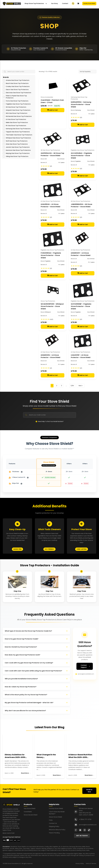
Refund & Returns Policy (57, 830)
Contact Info (80, 804)
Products (28, 804)
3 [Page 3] (61, 386)
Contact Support (85, 666)
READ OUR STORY (9, 833)
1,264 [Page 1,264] (72, 386)
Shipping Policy (54, 826)
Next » (81, 386)
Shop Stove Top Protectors (34, 3)
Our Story (54, 3)
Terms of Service (91, 864)
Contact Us (53, 823)
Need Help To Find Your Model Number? (50, 421)
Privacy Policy (80, 864)
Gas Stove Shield (30, 808)
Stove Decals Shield (31, 815)
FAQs (51, 820)
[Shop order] (88, 72)
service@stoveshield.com (85, 674)
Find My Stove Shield (89, 3)
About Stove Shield (55, 817)
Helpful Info (54, 804)
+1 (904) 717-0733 (85, 819)
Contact (65, 3)
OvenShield (28, 812)
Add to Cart (52, 110)
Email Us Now (89, 791)
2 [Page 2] (57, 386)
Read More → (26, 773)
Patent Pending (54, 833)
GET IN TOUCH (82, 836)
